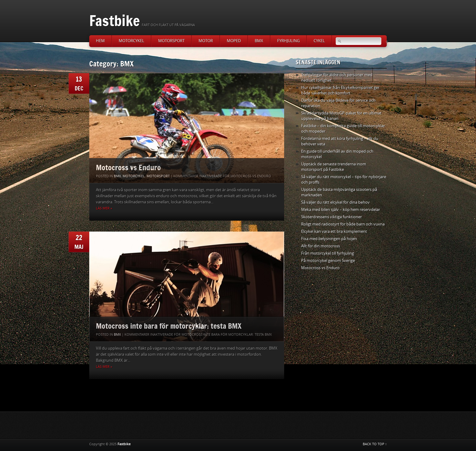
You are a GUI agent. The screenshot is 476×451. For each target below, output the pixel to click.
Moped (234, 41)
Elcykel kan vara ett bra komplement (334, 231)
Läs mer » (104, 208)
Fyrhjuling (288, 41)
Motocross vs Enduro (128, 167)
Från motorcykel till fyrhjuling (328, 253)
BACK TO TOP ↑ (375, 444)
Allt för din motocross (321, 246)
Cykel (319, 41)
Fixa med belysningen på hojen (329, 239)
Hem (100, 41)
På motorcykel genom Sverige (328, 261)
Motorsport (171, 41)
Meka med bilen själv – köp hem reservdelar (341, 210)
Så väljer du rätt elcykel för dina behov (335, 202)
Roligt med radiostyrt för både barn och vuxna (343, 224)
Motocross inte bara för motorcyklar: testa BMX (169, 326)
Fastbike (115, 20)
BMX (259, 41)
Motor (206, 41)
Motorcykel (131, 41)
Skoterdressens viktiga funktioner (331, 217)
